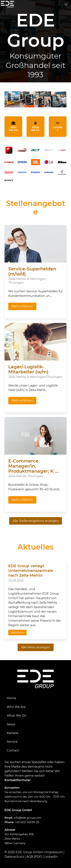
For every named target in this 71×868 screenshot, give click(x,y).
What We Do (16, 716)
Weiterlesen (17, 632)
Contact (13, 750)
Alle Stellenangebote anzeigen (36, 521)
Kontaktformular (18, 780)
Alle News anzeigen (36, 647)
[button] (66, 5)
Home (11, 698)
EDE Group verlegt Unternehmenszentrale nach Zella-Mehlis (31, 571)
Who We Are (16, 707)
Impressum (54, 852)
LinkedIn (51, 857)
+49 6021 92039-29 (27, 822)
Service (12, 742)
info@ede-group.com (27, 818)
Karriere (13, 733)
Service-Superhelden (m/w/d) (32, 271)
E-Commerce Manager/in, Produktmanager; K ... (33, 466)
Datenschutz (14, 857)
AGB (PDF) (34, 857)
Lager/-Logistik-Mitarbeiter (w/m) (28, 369)
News (11, 724)
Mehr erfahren (22, 306)
